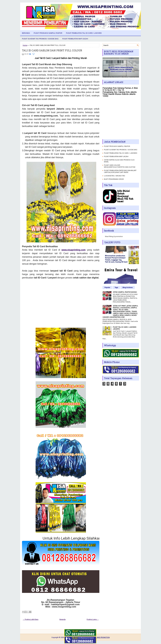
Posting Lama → (93, 619)
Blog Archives (128, 287)
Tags (116, 287)
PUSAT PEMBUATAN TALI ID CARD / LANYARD (84, 33)
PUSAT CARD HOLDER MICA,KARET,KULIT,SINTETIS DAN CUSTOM (120, 166)
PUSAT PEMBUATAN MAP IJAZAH (75, 39)
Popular (107, 287)
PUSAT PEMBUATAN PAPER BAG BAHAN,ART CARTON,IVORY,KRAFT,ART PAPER (120, 171)
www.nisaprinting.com (74, 250)
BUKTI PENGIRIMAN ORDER (114, 179)
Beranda (26, 33)
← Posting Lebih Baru (31, 619)
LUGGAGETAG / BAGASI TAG (115, 176)
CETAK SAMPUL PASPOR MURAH (125, 292)
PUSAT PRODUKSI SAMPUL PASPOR (48, 33)
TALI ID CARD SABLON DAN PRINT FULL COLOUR (52, 50)
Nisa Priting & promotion (114, 236)
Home (25, 45)
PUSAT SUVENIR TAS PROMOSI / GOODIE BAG (40, 39)
